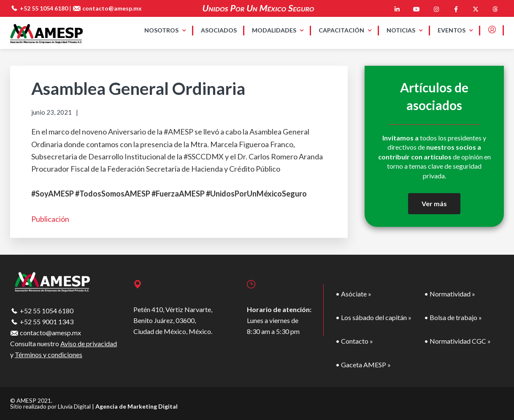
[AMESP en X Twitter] (476, 9)
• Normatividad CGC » (457, 341)
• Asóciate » (353, 294)
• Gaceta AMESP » (363, 365)
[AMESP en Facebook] (456, 9)
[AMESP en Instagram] (436, 9)
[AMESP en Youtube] (417, 9)
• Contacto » (354, 341)
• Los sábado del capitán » (373, 317)
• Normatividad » (450, 294)
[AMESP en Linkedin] (397, 9)
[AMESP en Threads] (495, 9)
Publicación (50, 219)
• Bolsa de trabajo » (453, 317)
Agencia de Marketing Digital (137, 406)
